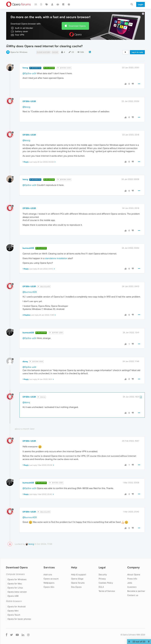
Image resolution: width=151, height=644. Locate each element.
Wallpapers (49, 583)
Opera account (51, 579)
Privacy (102, 579)
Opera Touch (14, 615)
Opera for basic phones (19, 619)
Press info (132, 579)
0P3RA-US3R (29, 101)
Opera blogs (77, 579)
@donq (42, 397)
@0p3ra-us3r (29, 73)
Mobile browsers (14, 601)
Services (49, 567)
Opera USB (13, 596)
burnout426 (28, 248)
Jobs (130, 583)
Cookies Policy (106, 583)
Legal (102, 567)
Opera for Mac (15, 584)
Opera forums (78, 583)
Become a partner (136, 591)
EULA (101, 587)
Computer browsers (15, 574)
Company (133, 567)
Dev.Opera (76, 587)
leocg (25, 68)
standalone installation (56, 258)
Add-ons (48, 575)
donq (25, 361)
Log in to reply (137, 52)
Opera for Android (17, 607)
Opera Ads (49, 587)
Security (103, 575)
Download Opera (77, 26)
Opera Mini (13, 611)
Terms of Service (107, 591)
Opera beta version (17, 592)
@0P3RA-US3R (64, 68)
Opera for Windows (19, 52)
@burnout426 (44, 287)
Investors (132, 587)
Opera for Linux (15, 588)
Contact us (133, 595)
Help (74, 567)
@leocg (26, 107)
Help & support (79, 575)
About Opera (134, 575)
